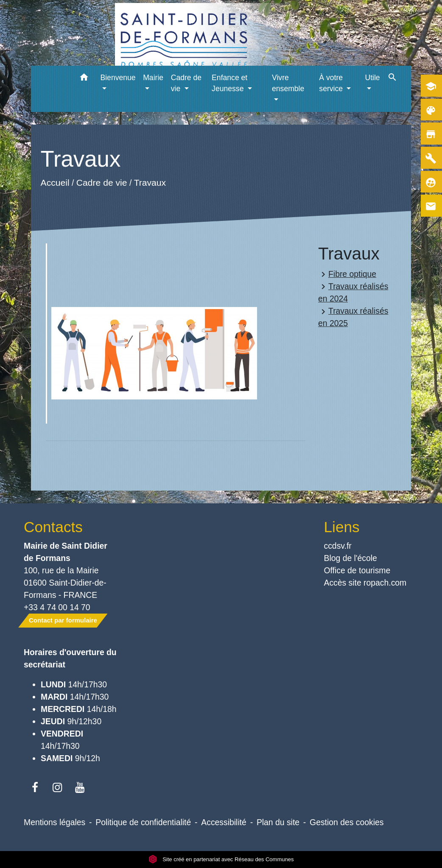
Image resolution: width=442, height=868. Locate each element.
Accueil (55, 183)
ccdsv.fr (338, 546)
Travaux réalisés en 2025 (353, 317)
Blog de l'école (351, 558)
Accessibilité (224, 822)
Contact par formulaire (63, 620)
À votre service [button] (332, 83)
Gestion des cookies (347, 822)
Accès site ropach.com (365, 583)
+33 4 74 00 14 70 (57, 607)
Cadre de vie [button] (186, 83)
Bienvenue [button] (118, 78)
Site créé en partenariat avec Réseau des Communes (221, 859)
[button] (84, 79)
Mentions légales (55, 822)
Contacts (53, 527)
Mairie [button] (153, 78)
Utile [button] (372, 78)
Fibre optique (347, 275)
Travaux (150, 183)
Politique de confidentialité (143, 822)
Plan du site (278, 822)
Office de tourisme (357, 570)
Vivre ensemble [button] (288, 83)
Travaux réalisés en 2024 (353, 292)
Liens (342, 527)
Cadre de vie (102, 183)
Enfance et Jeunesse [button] (229, 83)
